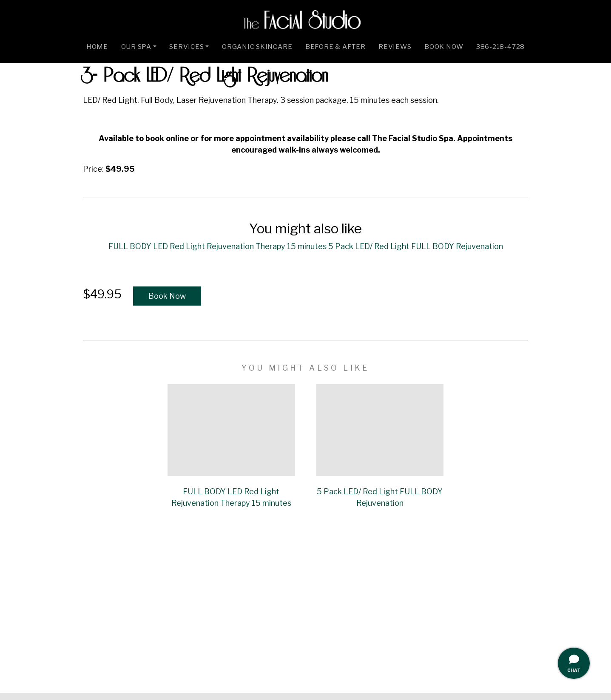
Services (186, 47)
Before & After (335, 47)
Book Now (444, 47)
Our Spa (136, 47)
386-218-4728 (500, 47)
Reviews (395, 47)
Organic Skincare (257, 47)
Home (97, 47)
